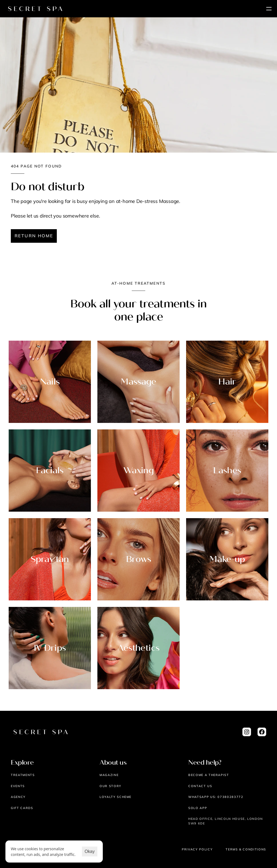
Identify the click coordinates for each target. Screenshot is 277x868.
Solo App (198, 808)
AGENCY (18, 797)
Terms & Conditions (246, 849)
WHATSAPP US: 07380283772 (216, 797)
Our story (111, 786)
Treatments (23, 775)
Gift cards (22, 808)
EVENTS (18, 786)
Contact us (200, 786)
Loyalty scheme (116, 797)
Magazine (109, 775)
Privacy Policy (197, 849)
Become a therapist (209, 775)
